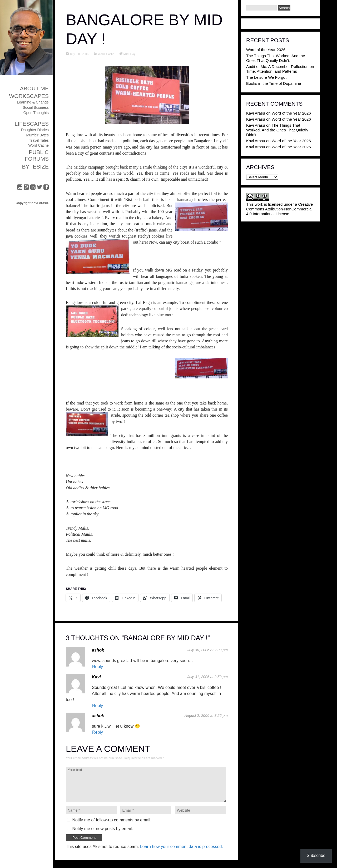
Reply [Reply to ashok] (98, 667)
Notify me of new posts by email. (102, 829)
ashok (98, 650)
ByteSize (35, 167)
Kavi (96, 677)
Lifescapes (32, 124)
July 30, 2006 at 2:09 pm (208, 650)
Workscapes (29, 96)
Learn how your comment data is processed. (182, 847)
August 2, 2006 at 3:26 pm (206, 716)
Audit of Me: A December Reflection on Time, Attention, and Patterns (280, 69)
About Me (34, 88)
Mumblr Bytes (37, 135)
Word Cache (38, 145)
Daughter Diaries (35, 130)
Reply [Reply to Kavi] (98, 706)
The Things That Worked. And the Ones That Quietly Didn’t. (276, 58)
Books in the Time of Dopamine (274, 83)
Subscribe (316, 855)
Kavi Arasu (256, 113)
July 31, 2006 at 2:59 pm (208, 677)
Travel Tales (39, 140)
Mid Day (129, 54)
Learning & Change (33, 102)
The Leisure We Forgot (266, 77)
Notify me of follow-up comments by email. (112, 820)
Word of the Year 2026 (266, 50)
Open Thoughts (36, 113)
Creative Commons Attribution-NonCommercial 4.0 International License (279, 209)
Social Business (36, 107)
